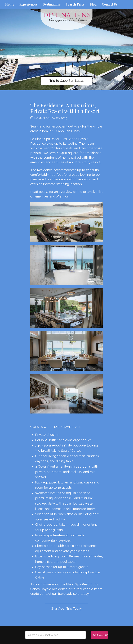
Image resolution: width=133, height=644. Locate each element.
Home (10, 4)
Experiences (28, 4)
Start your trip (100, 635)
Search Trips (75, 4)
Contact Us (110, 4)
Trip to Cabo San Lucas (66, 81)
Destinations (52, 4)
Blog (93, 4)
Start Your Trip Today (66, 608)
